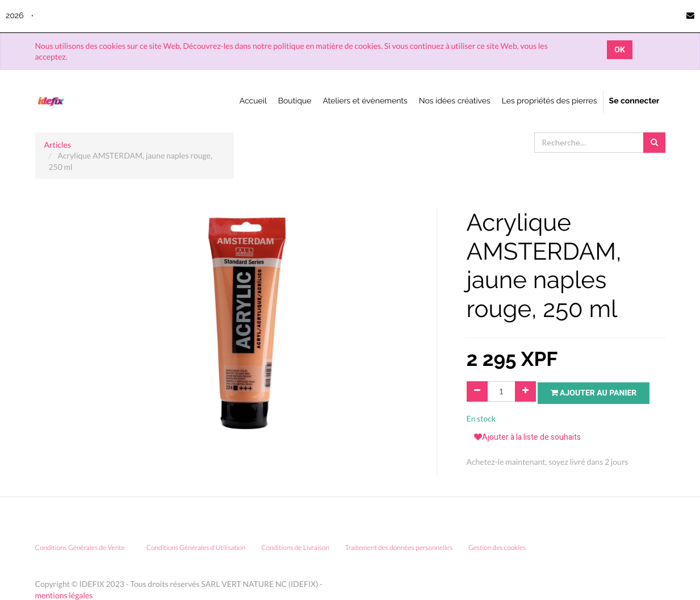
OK (620, 50)
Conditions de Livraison (295, 551)
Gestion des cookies (501, 551)
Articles (58, 145)
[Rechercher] (654, 143)
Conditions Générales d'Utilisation (196, 551)
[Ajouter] (525, 391)
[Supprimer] (477, 391)
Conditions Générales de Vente (80, 551)
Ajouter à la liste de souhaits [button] (527, 441)
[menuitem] (253, 102)
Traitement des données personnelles (399, 551)
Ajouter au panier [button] (598, 392)
